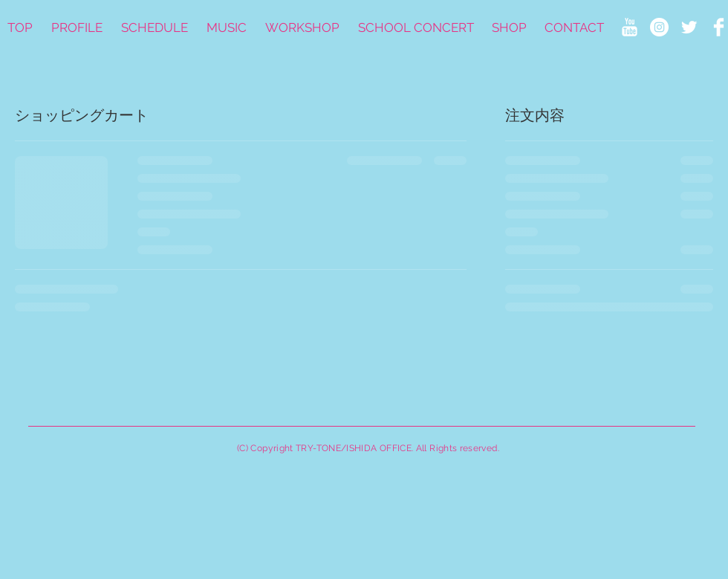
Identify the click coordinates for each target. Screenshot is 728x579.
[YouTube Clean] (630, 27)
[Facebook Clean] (719, 27)
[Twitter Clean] (689, 27)
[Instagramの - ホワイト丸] (659, 27)
